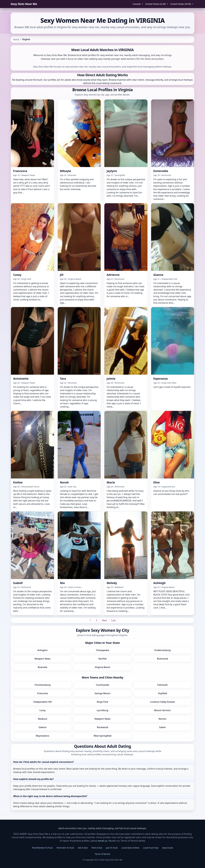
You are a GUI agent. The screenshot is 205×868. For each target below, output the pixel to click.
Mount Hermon (162, 710)
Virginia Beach (102, 667)
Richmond (162, 659)
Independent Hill (43, 702)
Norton (163, 719)
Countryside (103, 685)
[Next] (104, 620)
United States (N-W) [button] (181, 4)
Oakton (43, 727)
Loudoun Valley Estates (162, 702)
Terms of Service (102, 854)
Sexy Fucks (168, 848)
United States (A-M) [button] (156, 4)
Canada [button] (137, 4)
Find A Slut (97, 848)
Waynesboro (42, 736)
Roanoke (42, 667)
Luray (43, 710)
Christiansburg (42, 685)
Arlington (43, 650)
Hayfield (163, 693)
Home (16, 39)
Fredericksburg (162, 650)
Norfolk (102, 659)
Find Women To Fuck (42, 848)
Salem (163, 727)
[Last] (113, 620)
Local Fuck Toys (151, 848)
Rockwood (102, 727)
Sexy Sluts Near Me (24, 4)
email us (103, 841)
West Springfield (102, 736)
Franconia (42, 693)
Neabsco (43, 719)
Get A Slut (83, 848)
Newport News (42, 659)
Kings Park (103, 702)
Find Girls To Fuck (65, 848)
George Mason (102, 693)
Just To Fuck (112, 848)
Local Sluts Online (130, 848)
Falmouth (163, 685)
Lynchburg (102, 710)
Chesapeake (103, 650)
